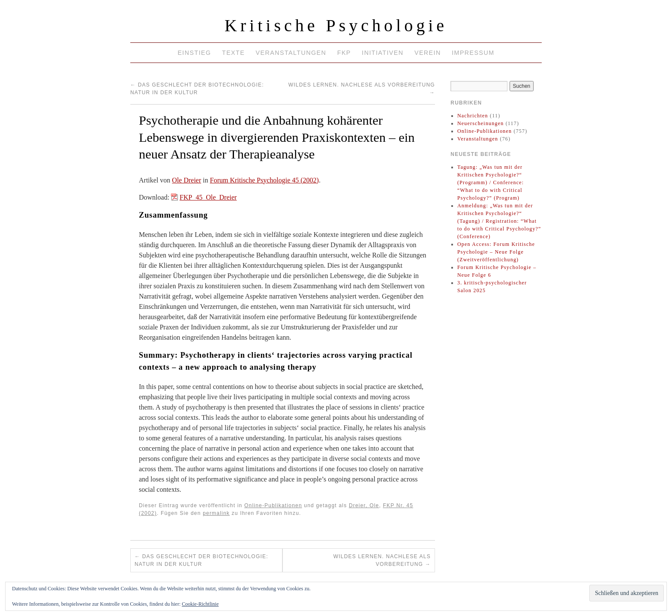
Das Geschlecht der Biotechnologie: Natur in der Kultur (201, 560)
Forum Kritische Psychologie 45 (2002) (264, 180)
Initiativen (382, 53)
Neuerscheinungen (481, 123)
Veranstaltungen (291, 53)
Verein (428, 53)
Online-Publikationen (273, 505)
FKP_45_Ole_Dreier (208, 197)
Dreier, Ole (364, 505)
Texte (233, 53)
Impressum (473, 53)
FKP (344, 53)
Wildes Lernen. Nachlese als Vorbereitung (382, 560)
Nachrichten (473, 116)
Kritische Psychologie (336, 25)
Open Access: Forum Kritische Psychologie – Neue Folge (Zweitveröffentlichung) (496, 252)
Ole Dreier (186, 180)
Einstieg (194, 53)
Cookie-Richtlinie (200, 604)
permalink (216, 513)
